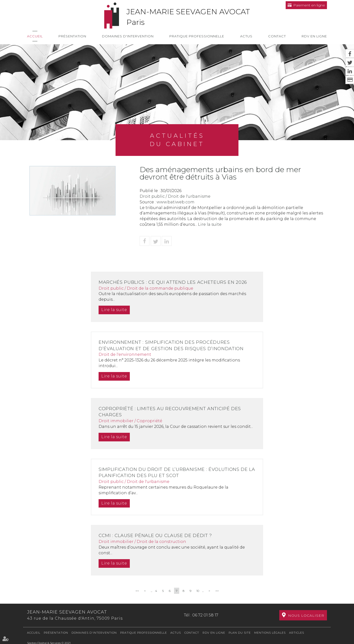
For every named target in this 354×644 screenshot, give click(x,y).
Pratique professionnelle (197, 36)
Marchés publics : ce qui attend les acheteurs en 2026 (175, 282)
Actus (246, 36)
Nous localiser (306, 615)
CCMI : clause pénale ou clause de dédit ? (157, 536)
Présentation (72, 36)
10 (198, 591)
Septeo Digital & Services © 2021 (49, 642)
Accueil (35, 36)
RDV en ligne (314, 36)
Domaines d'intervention (128, 36)
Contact (277, 36)
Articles (297, 632)
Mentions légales (270, 632)
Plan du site (240, 632)
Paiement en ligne (309, 5)
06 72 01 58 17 (205, 615)
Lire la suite (210, 224)
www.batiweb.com (176, 202)
